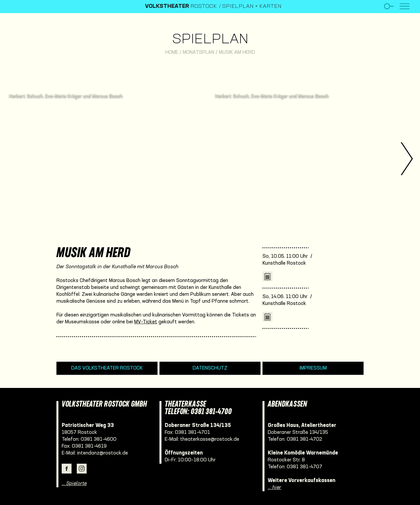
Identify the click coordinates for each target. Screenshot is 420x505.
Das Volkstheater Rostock (107, 368)
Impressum (313, 368)
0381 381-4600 (99, 439)
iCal (267, 276)
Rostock (181, 7)
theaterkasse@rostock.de (210, 439)
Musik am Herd (237, 52)
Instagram (82, 469)
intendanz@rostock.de (103, 453)
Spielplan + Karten (252, 7)
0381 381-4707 (304, 467)
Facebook (67, 469)
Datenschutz (210, 368)
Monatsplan (199, 52)
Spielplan (210, 40)
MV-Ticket (146, 322)
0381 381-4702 (304, 439)
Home (172, 52)
